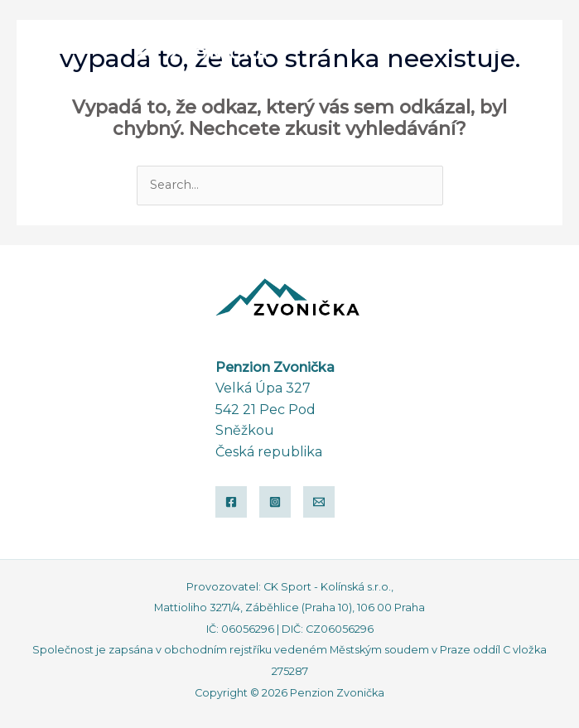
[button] (492, 44)
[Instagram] (275, 502)
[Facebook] (231, 502)
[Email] (319, 502)
